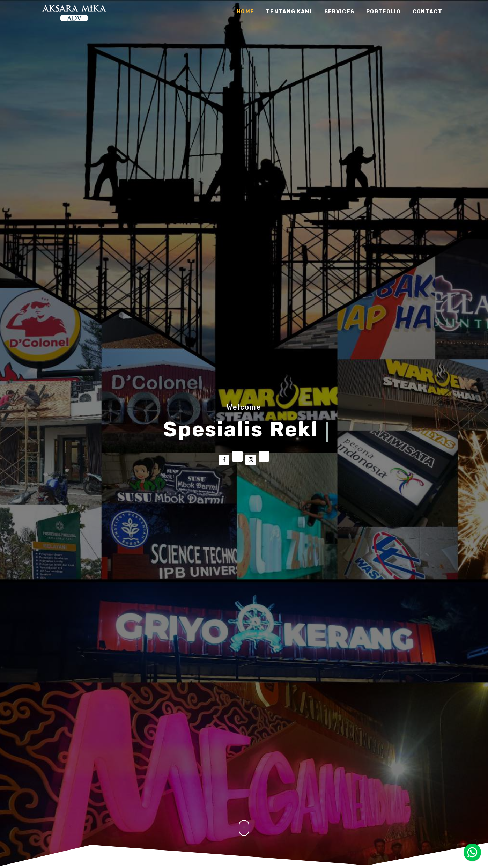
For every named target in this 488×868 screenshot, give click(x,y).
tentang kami (289, 12)
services (339, 12)
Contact (427, 12)
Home (245, 12)
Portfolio (383, 12)
